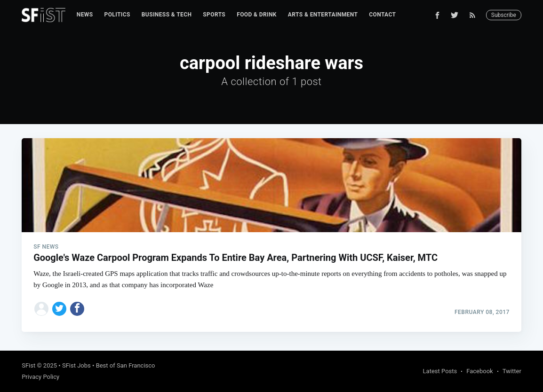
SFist (28, 365)
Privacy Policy (40, 377)
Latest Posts (440, 371)
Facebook (479, 371)
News (85, 15)
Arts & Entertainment (323, 15)
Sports (214, 15)
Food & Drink (257, 15)
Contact (382, 15)
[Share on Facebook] (77, 309)
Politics (117, 15)
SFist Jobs (76, 365)
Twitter (512, 371)
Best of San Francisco (126, 365)
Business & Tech (167, 15)
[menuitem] (85, 15)
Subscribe (504, 15)
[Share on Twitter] (59, 309)
